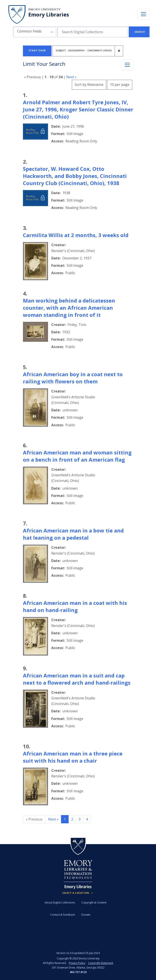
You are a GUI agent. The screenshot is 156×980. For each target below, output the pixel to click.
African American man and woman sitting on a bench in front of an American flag (77, 456)
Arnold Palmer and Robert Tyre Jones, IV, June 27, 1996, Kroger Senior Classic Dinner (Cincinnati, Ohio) (78, 109)
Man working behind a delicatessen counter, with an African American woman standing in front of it (69, 308)
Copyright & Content (94, 903)
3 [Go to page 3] (80, 819)
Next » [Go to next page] (53, 819)
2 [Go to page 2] (72, 819)
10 (120, 84)
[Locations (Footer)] (78, 893)
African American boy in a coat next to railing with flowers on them (73, 378)
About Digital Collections (60, 903)
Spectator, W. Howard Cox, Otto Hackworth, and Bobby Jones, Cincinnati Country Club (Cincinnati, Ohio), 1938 (75, 176)
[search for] (93, 32)
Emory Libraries (49, 15)
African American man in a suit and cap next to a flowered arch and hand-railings (77, 679)
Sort (89, 85)
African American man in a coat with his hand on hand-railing (75, 606)
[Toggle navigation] (143, 14)
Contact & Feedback (63, 915)
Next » (71, 77)
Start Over (37, 50)
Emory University (44, 9)
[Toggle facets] (127, 65)
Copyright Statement (101, 963)
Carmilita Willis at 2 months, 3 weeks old (76, 235)
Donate (86, 915)
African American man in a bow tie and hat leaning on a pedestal (73, 534)
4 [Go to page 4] (87, 819)
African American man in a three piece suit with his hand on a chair (73, 757)
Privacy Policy (77, 963)
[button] (35, 32)
